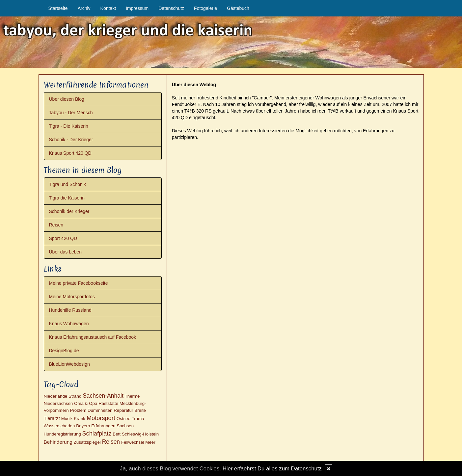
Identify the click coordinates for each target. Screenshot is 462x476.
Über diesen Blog (67, 99)
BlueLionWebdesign (69, 364)
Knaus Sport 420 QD (70, 153)
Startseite (58, 8)
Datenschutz (171, 8)
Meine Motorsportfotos (72, 297)
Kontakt (108, 8)
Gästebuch (238, 8)
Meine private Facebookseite (79, 283)
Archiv (84, 8)
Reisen (56, 225)
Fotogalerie (205, 8)
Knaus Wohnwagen (69, 324)
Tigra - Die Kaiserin (69, 126)
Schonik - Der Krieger (71, 140)
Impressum (137, 8)
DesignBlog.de (64, 351)
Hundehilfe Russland (70, 310)
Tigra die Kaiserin (67, 198)
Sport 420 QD (63, 238)
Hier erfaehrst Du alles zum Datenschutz (272, 469)
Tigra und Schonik (68, 184)
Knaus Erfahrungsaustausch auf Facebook (93, 337)
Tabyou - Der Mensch (71, 113)
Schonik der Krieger (69, 211)
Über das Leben (66, 252)
